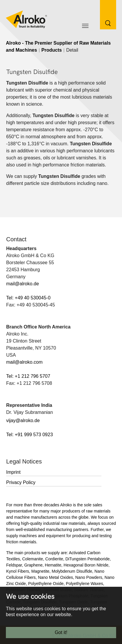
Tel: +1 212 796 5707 (28, 376)
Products (52, 50)
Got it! (61, 632)
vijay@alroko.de (23, 420)
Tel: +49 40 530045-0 (28, 298)
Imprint (13, 472)
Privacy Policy (21, 482)
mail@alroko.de (22, 284)
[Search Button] (104, 14)
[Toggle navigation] (85, 26)
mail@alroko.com (24, 362)
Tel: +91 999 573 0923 (30, 435)
